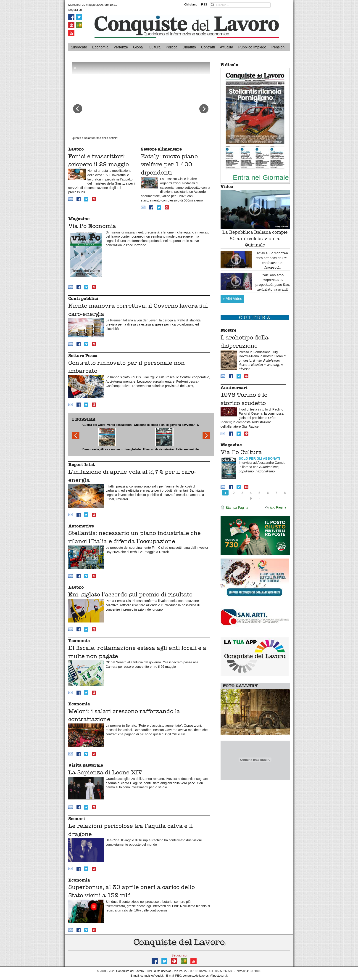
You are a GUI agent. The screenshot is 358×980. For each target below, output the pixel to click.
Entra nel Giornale (261, 177)
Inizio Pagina (276, 507)
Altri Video (232, 299)
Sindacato (79, 47)
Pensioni (278, 47)
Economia (100, 47)
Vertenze (121, 47)
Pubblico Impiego (252, 47)
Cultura (155, 47)
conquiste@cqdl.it (152, 976)
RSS (204, 4)
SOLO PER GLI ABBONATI (259, 458)
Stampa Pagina (234, 508)
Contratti (208, 47)
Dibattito (189, 47)
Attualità (226, 47)
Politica (171, 47)
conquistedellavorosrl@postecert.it (205, 976)
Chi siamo (191, 4)
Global (138, 47)
